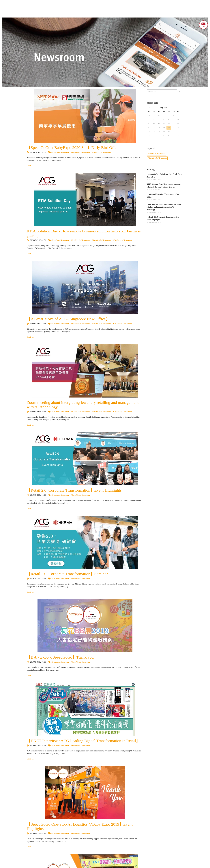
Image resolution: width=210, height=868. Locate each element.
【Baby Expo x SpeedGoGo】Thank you (60, 657)
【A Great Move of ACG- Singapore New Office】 (68, 319)
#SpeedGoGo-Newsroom (81, 152)
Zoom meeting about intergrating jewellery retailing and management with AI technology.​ (164, 207)
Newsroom (157, 9)
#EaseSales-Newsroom (60, 152)
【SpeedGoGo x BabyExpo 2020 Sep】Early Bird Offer (72, 147)
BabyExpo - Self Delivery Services (133, 9)
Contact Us (171, 9)
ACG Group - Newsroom (101, 152)
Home (71, 9)
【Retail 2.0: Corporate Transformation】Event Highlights (74, 490)
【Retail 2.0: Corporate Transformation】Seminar (67, 574)
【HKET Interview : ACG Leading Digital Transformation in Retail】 (83, 741)
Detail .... (30, 166)
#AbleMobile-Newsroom (80, 240)
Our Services (108, 9)
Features (94, 9)
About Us (82, 9)
